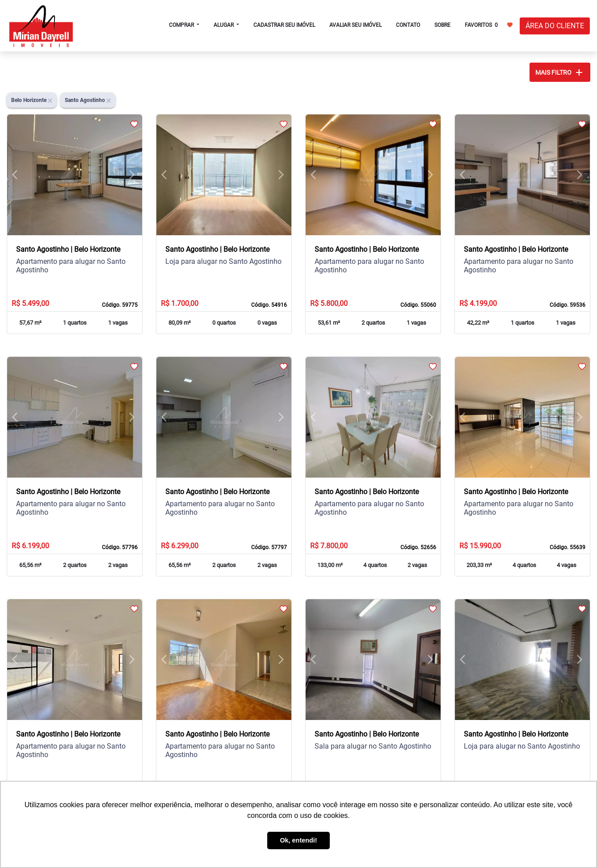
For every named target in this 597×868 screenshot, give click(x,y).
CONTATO (408, 25)
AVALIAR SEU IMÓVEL (355, 25)
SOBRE (442, 25)
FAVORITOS (489, 25)
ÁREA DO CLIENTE (555, 26)
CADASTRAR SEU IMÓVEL (284, 25)
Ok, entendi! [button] (298, 840)
